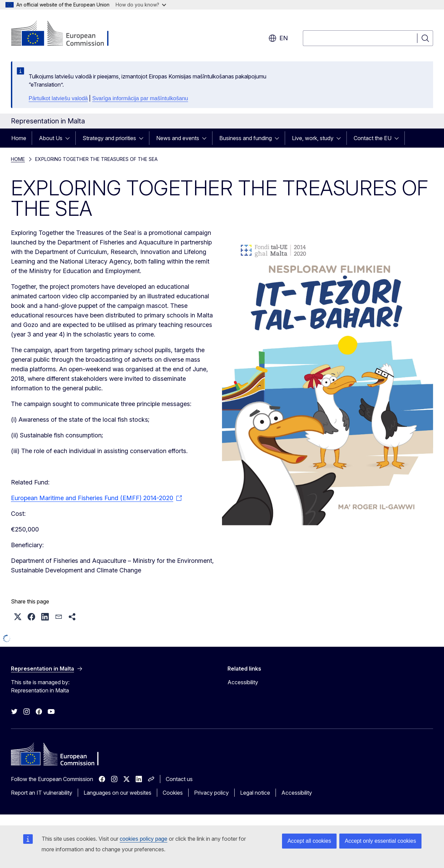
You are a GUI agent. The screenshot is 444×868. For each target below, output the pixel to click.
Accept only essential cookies (380, 841)
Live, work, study (313, 138)
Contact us (179, 779)
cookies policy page (144, 839)
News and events (178, 138)
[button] (18, 617)
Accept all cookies (309, 841)
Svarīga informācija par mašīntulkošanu (140, 98)
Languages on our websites (117, 793)
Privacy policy (211, 793)
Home (19, 138)
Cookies (173, 793)
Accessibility (243, 682)
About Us (51, 138)
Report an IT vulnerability (42, 793)
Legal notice (255, 793)
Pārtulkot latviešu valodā (58, 98)
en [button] (278, 38)
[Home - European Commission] (66, 34)
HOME (18, 159)
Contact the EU (373, 138)
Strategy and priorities (109, 138)
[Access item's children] (70, 138)
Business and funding (246, 138)
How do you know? (141, 5)
